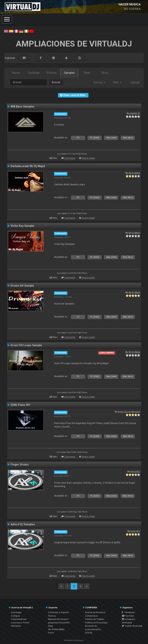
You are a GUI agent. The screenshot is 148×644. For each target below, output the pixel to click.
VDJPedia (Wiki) (56, 629)
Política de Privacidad (96, 623)
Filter (117, 82)
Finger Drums (20, 465)
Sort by (99, 82)
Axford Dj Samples (23, 524)
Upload (135, 82)
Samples (69, 73)
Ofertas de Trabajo (95, 619)
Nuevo (16, 73)
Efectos (52, 73)
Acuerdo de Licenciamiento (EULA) (93, 629)
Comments (70, 158)
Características (19, 619)
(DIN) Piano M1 (20, 405)
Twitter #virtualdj (132, 626)
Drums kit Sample (22, 286)
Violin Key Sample (22, 226)
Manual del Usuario (58, 619)
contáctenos (91, 616)
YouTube (128, 616)
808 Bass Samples (23, 107)
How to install (88, 158)
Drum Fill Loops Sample (26, 345)
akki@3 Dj (135, 113)
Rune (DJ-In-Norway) (129, 412)
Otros (105, 73)
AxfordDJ (135, 471)
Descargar (16, 612)
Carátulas (34, 73)
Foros (51, 633)
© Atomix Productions (74, 640)
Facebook (128, 612)
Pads (87, 73)
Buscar (56, 82)
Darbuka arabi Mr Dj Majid (28, 166)
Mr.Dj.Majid (134, 173)
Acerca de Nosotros (95, 612)
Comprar (16, 616)
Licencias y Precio (20, 623)
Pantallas (16, 626)
